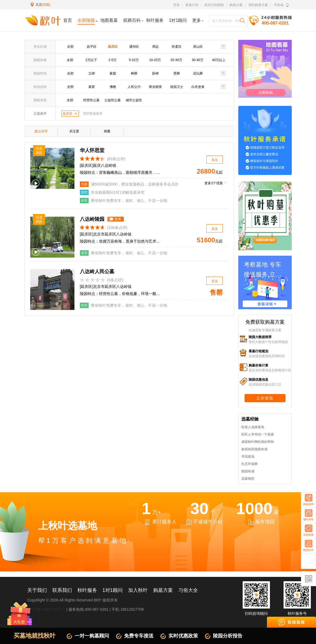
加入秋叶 (138, 590)
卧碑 (155, 73)
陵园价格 (40, 60)
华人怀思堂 (92, 150)
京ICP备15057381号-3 (46, 609)
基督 (92, 87)
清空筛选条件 (93, 114)
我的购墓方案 (258, 5)
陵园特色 (40, 73)
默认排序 (41, 131)
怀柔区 (177, 47)
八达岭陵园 (92, 219)
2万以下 (91, 60)
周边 (155, 47)
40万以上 (219, 60)
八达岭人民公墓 (97, 272)
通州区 (134, 47)
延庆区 (113, 47)
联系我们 (62, 590)
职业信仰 (40, 87)
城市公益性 (134, 100)
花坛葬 (198, 73)
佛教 (113, 87)
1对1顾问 (113, 590)
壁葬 (177, 73)
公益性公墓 (113, 100)
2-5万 (112, 60)
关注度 (74, 131)
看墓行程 (192, 5)
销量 (107, 131)
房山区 (198, 47)
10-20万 (155, 60)
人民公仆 (134, 87)
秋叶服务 (87, 590)
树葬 (134, 73)
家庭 (113, 73)
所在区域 (40, 47)
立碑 (92, 73)
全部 (70, 47)
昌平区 (92, 47)
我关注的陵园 (214, 5)
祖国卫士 (177, 87)
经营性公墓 (91, 100)
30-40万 (198, 60)
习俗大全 (188, 590)
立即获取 (265, 398)
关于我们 (37, 590)
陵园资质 (40, 100)
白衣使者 (198, 87)
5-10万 (134, 60)
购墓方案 (236, 5)
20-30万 (176, 60)
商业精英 (155, 87)
